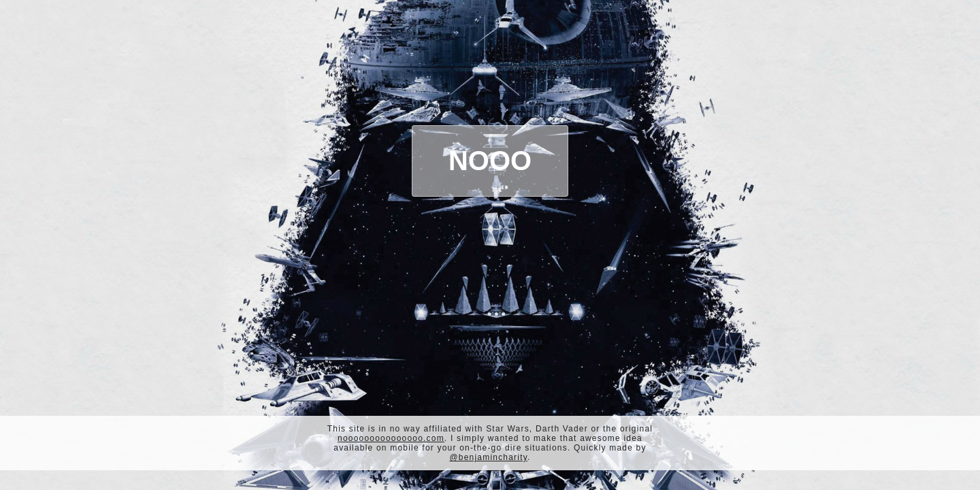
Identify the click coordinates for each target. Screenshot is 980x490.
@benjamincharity (488, 457)
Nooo (490, 161)
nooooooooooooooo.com (391, 438)
